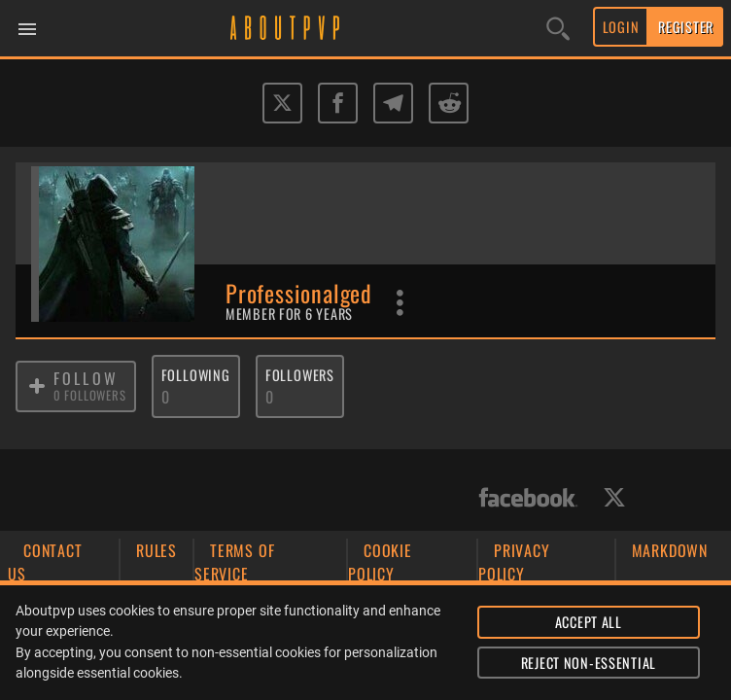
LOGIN (621, 27)
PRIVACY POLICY (514, 562)
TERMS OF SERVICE (234, 562)
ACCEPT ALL (589, 622)
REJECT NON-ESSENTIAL (589, 663)
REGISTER (686, 27)
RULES (157, 550)
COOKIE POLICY (380, 562)
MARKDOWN (670, 550)
